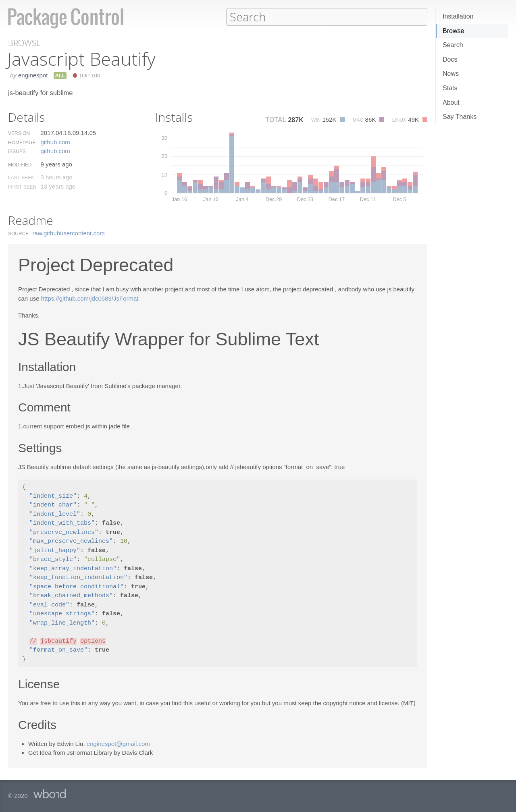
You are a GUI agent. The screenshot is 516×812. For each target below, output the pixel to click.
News (451, 74)
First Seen (22, 187)
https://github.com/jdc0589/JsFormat (90, 298)
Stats (450, 88)
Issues (17, 151)
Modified (20, 164)
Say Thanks (460, 117)
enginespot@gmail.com (118, 743)
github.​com (55, 142)
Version (19, 133)
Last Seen (21, 177)
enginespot (33, 75)
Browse (453, 31)
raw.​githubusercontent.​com (69, 233)
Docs (450, 59)
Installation (458, 16)
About (451, 103)
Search (453, 45)
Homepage (22, 142)
